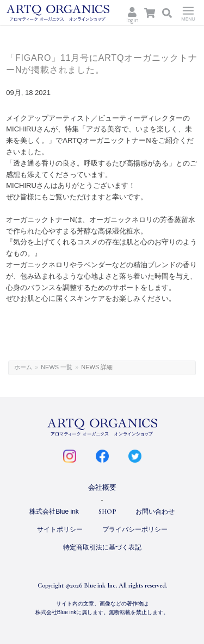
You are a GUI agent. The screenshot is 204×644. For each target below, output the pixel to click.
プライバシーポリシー (135, 529)
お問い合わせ (155, 512)
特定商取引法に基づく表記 (102, 547)
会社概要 (102, 487)
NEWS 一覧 (57, 367)
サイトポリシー (60, 529)
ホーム (23, 367)
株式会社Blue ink (54, 512)
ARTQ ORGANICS (60, 13)
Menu (188, 12)
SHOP (107, 512)
